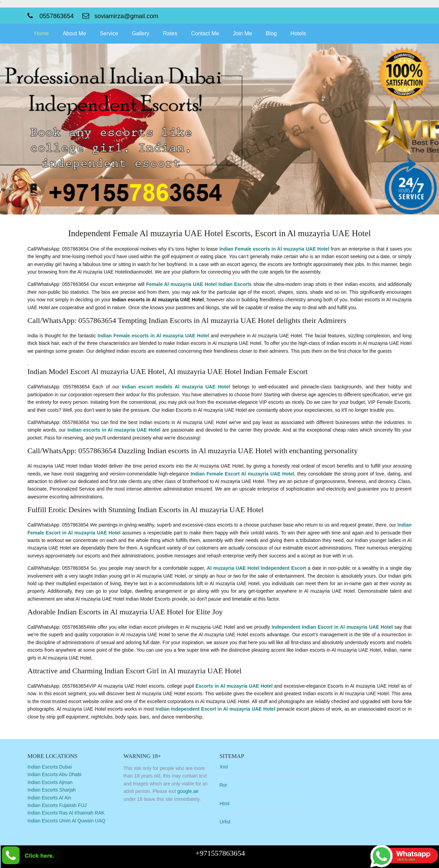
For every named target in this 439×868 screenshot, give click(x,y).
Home (42, 33)
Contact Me (205, 33)
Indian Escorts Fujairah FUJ (57, 805)
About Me (74, 33)
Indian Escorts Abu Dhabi (54, 774)
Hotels (298, 33)
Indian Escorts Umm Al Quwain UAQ (66, 821)
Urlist (225, 822)
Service (109, 33)
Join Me (242, 33)
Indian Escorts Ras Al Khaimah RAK (66, 813)
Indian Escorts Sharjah (52, 790)
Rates (170, 33)
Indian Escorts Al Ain (49, 798)
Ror (223, 785)
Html (224, 804)
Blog (271, 33)
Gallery (141, 33)
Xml (224, 767)
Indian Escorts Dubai (50, 767)
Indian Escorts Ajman (50, 782)
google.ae (188, 791)
